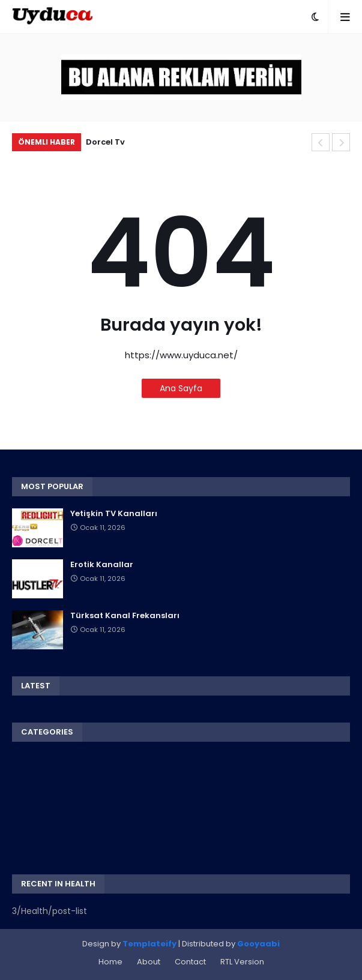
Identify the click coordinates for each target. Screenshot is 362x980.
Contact (190, 962)
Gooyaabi (258, 944)
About (149, 962)
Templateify (149, 944)
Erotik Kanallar (102, 565)
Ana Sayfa (181, 388)
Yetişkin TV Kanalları (114, 514)
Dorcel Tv (105, 142)
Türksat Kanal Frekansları (125, 616)
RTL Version (242, 962)
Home (110, 962)
